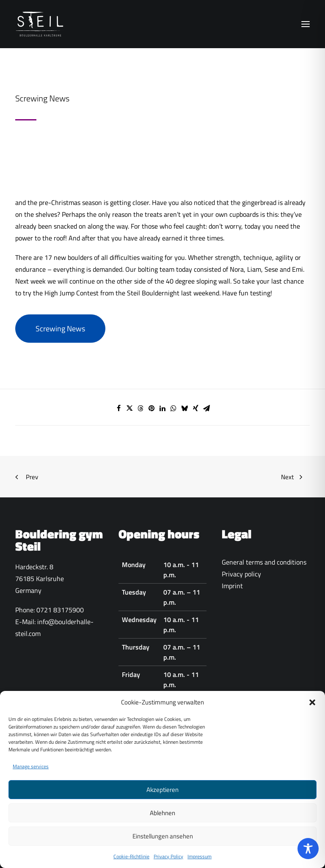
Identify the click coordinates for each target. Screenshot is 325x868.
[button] (312, 707)
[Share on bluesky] (185, 408)
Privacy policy (241, 574)
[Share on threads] (140, 408)
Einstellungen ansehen (163, 840)
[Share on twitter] (129, 408)
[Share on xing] (196, 408)
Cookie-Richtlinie (131, 861)
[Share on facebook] (118, 408)
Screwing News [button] (60, 329)
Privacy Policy (168, 861)
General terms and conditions (264, 562)
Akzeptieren (162, 794)
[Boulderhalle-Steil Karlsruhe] (40, 24)
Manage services (31, 771)
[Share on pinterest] (151, 408)
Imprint (232, 586)
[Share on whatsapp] (174, 408)
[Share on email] (207, 408)
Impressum (200, 861)
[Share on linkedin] (162, 408)
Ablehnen (162, 817)
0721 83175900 (60, 610)
